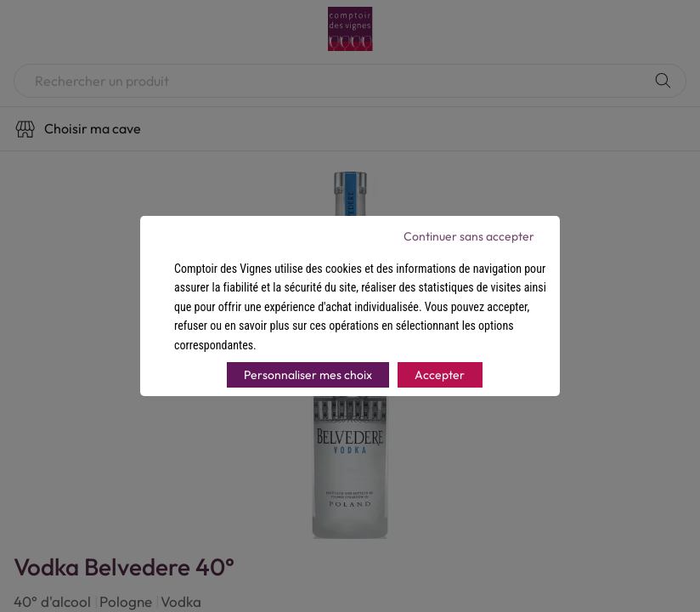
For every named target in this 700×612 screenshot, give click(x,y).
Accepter (440, 375)
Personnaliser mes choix (308, 375)
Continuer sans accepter (469, 236)
